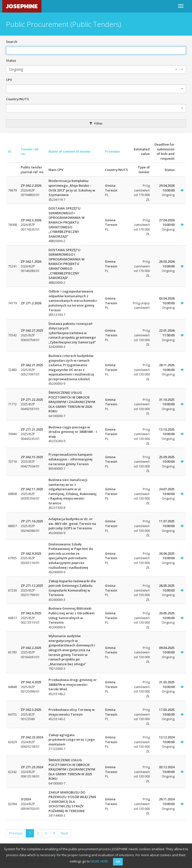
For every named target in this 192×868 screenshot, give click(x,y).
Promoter (113, 151)
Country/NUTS (17, 99)
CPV (9, 80)
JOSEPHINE (22, 6)
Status (11, 60)
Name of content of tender (70, 151)
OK (118, 862)
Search (12, 42)
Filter (96, 123)
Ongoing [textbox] (93, 69)
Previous (16, 833)
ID (10, 151)
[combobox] (96, 69)
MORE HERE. (100, 861)
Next (64, 833)
